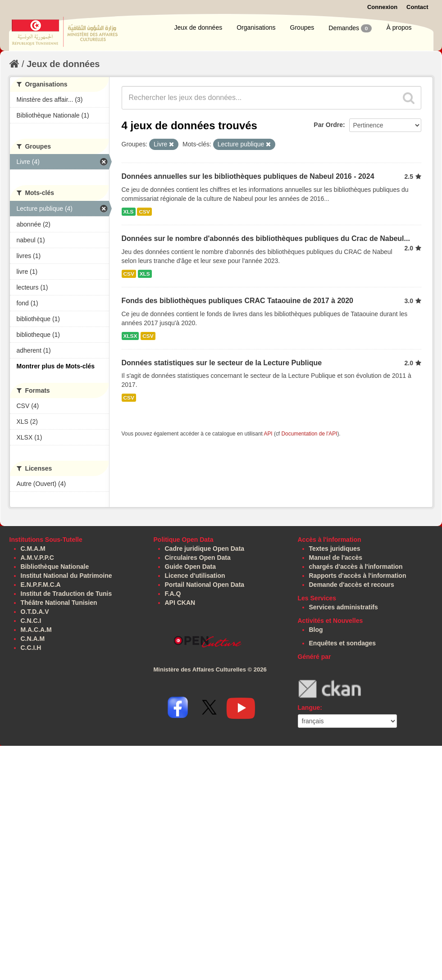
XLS (129, 212)
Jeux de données (198, 27)
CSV (144, 212)
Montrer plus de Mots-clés (56, 366)
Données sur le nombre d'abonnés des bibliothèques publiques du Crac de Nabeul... (266, 238)
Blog (316, 630)
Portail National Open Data (205, 585)
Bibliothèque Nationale (55, 567)
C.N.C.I (31, 621)
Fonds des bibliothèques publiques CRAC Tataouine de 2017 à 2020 (237, 301)
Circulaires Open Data (198, 558)
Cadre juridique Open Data (205, 549)
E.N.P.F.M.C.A (41, 585)
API (268, 434)
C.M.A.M (33, 549)
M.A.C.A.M (36, 630)
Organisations (256, 27)
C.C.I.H (31, 648)
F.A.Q (173, 594)
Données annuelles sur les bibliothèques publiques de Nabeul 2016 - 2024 (248, 176)
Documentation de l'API (309, 434)
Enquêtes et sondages (343, 643)
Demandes (350, 28)
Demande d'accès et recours (352, 585)
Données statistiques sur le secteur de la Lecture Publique (222, 363)
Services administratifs (344, 607)
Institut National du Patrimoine (66, 576)
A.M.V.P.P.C (37, 558)
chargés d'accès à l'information (356, 567)
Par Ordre (328, 125)
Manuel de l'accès (336, 558)
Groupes (302, 27)
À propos (399, 27)
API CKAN (180, 603)
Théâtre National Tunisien (59, 603)
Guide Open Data (191, 567)
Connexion (382, 7)
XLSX (130, 336)
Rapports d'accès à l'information (358, 576)
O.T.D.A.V (35, 612)
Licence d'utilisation (195, 576)
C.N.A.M (33, 639)
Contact (417, 7)
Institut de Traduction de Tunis (66, 594)
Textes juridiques (335, 549)
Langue (309, 708)
